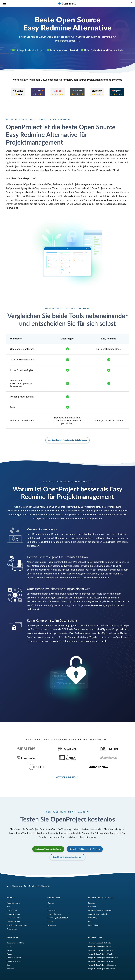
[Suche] (132, 4)
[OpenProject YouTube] (98, 973)
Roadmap (92, 894)
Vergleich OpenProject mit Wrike (101, 952)
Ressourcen (13, 928)
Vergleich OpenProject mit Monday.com (103, 949)
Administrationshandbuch (98, 905)
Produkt (11, 889)
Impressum (11, 973)
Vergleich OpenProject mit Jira (100, 938)
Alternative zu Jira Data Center (100, 934)
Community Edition (14, 909)
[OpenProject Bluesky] (109, 973)
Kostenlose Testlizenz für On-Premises (85, 840)
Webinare (10, 960)
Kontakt (58, 973)
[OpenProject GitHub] (83, 973)
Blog (8, 956)
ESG (49, 898)
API (90, 913)
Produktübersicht (13, 894)
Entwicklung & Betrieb (101, 889)
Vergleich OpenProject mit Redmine (102, 960)
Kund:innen (52, 902)
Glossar (9, 941)
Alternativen (17, 877)
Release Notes (94, 916)
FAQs (9, 938)
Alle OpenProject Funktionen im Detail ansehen (67, 440)
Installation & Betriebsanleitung (100, 902)
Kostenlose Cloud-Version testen (48, 840)
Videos (9, 945)
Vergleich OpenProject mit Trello (100, 945)
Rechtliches (21, 973)
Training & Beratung (14, 952)
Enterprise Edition (13, 913)
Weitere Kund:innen (66, 768)
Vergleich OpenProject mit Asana (101, 941)
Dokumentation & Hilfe (15, 934)
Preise (9, 898)
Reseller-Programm (55, 905)
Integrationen (12, 902)
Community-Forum (14, 949)
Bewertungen (12, 920)
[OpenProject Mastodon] (88, 973)
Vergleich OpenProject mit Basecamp (102, 956)
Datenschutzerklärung (36, 973)
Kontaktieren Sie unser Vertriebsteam (67, 848)
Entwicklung (93, 909)
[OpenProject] (8, 877)
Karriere (51, 909)
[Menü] (4, 4)
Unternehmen (54, 889)
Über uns (51, 894)
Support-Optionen (13, 905)
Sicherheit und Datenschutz (17, 916)
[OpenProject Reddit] (104, 973)
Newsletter (52, 916)
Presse (50, 913)
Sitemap (50, 973)
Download (92, 898)
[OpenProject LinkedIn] (93, 973)
